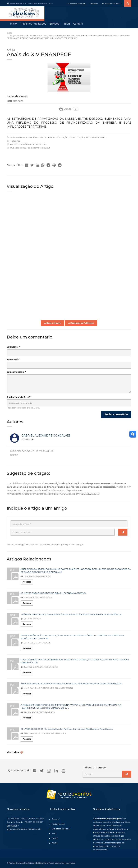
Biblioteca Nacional (61, 829)
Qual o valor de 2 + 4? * (19, 397)
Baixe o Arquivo (52, 323)
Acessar (27, 582)
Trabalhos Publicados (33, 24)
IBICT (54, 833)
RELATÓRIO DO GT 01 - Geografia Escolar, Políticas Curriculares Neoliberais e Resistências (67, 729)
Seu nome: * (13, 347)
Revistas (94, 3)
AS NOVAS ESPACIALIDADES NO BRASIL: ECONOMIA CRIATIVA (53, 593)
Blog (67, 24)
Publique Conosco (112, 3)
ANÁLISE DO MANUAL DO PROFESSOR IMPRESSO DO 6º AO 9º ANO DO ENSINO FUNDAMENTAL (71, 684)
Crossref (56, 819)
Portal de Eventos (77, 3)
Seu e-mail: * (13, 360)
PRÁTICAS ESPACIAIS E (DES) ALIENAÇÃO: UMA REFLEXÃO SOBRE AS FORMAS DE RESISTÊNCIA (71, 615)
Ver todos (13, 753)
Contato (78, 24)
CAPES (55, 838)
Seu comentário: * (16, 372)
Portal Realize (58, 824)
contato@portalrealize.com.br (27, 829)
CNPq (54, 843)
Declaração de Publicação (81, 323)
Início (13, 24)
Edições (54, 24)
